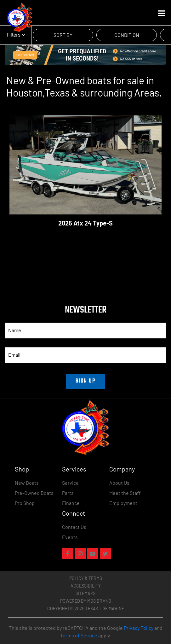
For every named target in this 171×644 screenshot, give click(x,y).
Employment (123, 503)
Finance (71, 503)
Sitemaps (85, 593)
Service (70, 483)
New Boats (27, 483)
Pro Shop (25, 503)
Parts (68, 493)
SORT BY (63, 35)
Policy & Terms (86, 578)
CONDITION (127, 35)
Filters (16, 35)
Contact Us (74, 527)
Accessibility (86, 586)
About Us (119, 483)
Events (70, 537)
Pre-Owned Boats (34, 493)
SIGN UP (85, 381)
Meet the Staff (125, 493)
